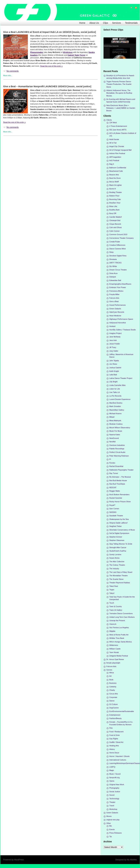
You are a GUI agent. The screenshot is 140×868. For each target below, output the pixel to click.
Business (113, 683)
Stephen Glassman (117, 540)
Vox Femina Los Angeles (119, 628)
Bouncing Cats (115, 199)
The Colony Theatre (117, 565)
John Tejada (114, 361)
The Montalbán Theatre (119, 576)
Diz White (113, 266)
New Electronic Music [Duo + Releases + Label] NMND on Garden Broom (121, 108)
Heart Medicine (115, 316)
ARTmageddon (115, 157)
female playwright (113, 663)
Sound (112, 795)
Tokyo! (112, 593)
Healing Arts (114, 746)
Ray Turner (114, 473)
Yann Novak (114, 652)
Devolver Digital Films (118, 256)
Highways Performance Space (121, 319)
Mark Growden (115, 406)
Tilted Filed (114, 586)
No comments (13, 71)
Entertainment (115, 715)
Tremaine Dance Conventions (121, 613)
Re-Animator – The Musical (120, 477)
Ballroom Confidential (118, 168)
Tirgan (112, 590)
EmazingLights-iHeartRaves (120, 284)
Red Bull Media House (118, 480)
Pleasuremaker (37, 52)
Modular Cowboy (116, 424)
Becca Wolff (114, 182)
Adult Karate (114, 139)
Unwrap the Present (117, 620)
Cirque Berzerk (115, 224)
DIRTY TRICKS (115, 263)
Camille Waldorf (116, 217)
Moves (109, 816)
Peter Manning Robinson (119, 456)
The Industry (114, 569)
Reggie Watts (115, 491)
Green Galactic (115, 309)
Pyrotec (112, 463)
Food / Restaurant (116, 732)
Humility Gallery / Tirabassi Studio (123, 330)
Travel (112, 806)
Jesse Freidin (115, 344)
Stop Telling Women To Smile (121, 544)
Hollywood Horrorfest (118, 323)
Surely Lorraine (115, 554)
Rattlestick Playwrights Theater (121, 470)
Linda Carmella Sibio (118, 385)
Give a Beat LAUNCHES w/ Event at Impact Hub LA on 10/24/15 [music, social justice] (50, 32)
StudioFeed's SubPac (118, 551)
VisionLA (113, 624)
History (112, 749)
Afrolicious (68, 52)
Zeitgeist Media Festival (119, 656)
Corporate (113, 697)
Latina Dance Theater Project (121, 378)
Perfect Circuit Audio (117, 452)
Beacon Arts (114, 175)
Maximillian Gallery (117, 410)
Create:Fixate (115, 242)
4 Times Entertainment (118, 126)
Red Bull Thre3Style (117, 484)
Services (117, 23)
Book (111, 680)
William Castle (115, 649)
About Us (94, 23)
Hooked (112, 326)
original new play (113, 820)
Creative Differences (117, 245)
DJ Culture (114, 704)
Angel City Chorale (117, 146)
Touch (112, 603)
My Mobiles (132, 860)
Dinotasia (113, 259)
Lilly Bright (113, 382)
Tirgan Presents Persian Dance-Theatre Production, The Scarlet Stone (119, 84)
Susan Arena (114, 558)
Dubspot (113, 277)
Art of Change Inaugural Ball (121, 150)
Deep (112, 252)
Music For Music (116, 431)
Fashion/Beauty (116, 718)
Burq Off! (113, 213)
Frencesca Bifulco (116, 291)
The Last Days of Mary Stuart (121, 572)
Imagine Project (116, 333)
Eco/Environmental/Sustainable (122, 711)
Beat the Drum (115, 178)
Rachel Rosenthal (116, 466)
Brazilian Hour (115, 203)
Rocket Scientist (116, 498)
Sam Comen (114, 509)
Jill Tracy (113, 347)
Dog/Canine (114, 708)
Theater (112, 802)
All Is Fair (113, 143)
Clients (109, 120)
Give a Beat (114, 301)
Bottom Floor (114, 196)
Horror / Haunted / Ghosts (120, 756)
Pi (110, 459)
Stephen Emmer (116, 537)
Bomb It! (113, 189)
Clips (106, 23)
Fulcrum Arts (114, 298)
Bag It (112, 164)
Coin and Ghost (116, 227)
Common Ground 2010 (118, 234)
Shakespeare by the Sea (119, 519)
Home (82, 23)
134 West (113, 123)
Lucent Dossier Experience (120, 399)
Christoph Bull (115, 220)
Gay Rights (114, 739)
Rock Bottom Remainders (119, 495)
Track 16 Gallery (116, 610)
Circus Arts (114, 694)
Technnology (114, 799)
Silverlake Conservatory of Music (122, 530)
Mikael (112, 417)
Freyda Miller (114, 294)
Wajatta (112, 631)
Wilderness (114, 645)
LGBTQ (112, 767)
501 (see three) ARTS (118, 130)
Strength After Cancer (118, 547)
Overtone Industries (117, 445)
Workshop (113, 809)
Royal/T (112, 505)
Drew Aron (113, 273)
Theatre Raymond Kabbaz (120, 583)
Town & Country (116, 606)
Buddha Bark (114, 210)
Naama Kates (115, 435)
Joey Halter (114, 351)
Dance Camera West (118, 249)
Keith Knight (114, 371)
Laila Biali (113, 375)
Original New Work (117, 785)
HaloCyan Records (117, 312)
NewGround (114, 438)
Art (111, 676)
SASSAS (113, 512)
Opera (112, 781)
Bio (111, 826)
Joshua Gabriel (115, 368)
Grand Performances (118, 305)
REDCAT (113, 488)
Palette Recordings (117, 449)
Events (112, 829)
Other (109, 823)
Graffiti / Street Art (116, 742)
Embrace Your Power (118, 287)
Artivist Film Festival (117, 153)
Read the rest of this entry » (51, 66)
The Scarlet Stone (116, 579)
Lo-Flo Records (115, 396)
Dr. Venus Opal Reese (115, 659)
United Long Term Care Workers (122, 617)
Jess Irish (113, 340)
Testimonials (131, 23)
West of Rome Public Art (119, 635)
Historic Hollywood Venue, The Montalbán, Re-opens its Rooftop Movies (119, 93)
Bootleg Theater (116, 192)
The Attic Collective (117, 562)
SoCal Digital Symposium (119, 533)
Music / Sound (115, 774)
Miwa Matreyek (115, 421)
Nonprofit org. (115, 777)
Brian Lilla (113, 206)
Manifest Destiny (116, 403)
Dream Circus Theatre (118, 270)
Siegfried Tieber (116, 526)
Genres (109, 670)
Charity (112, 690)
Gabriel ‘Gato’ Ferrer (76, 55)
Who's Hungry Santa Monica (121, 642)
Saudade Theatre (116, 516)
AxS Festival (114, 160)
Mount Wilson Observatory (120, 428)
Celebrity (113, 687)
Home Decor (114, 753)
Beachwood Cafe (116, 171)
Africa (112, 673)
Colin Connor (115, 231)
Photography (114, 788)
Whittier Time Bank (117, 638)
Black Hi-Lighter (116, 185)
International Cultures (118, 760)
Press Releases (116, 833)
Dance (112, 701)
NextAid (112, 442)
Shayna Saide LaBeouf (118, 523)
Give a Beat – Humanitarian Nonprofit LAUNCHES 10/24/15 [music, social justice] (47, 86)
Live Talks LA (115, 392)
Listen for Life (115, 389)
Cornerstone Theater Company (122, 238)
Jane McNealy (115, 337)
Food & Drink (115, 735)
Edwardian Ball (115, 280)
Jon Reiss (113, 364)
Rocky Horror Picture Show (120, 502)
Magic (112, 770)
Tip (111, 836)
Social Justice (115, 792)
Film (111, 728)
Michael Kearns (115, 413)
